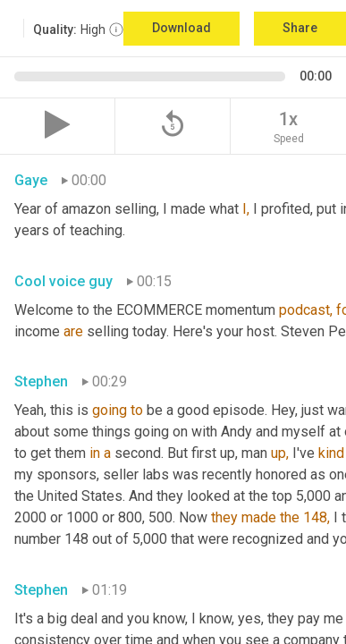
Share (300, 28)
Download (181, 28)
